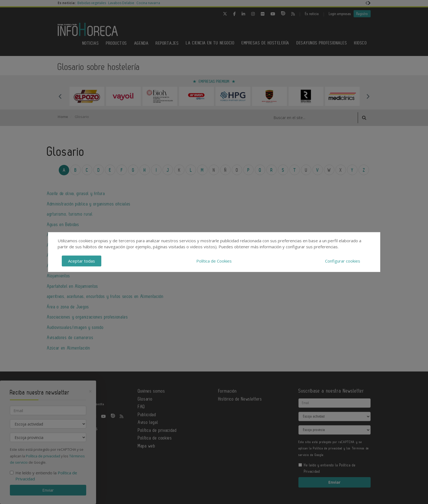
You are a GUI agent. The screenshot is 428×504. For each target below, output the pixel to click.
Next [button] (368, 96)
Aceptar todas (82, 261)
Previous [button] (60, 96)
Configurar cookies (343, 261)
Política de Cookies (214, 261)
